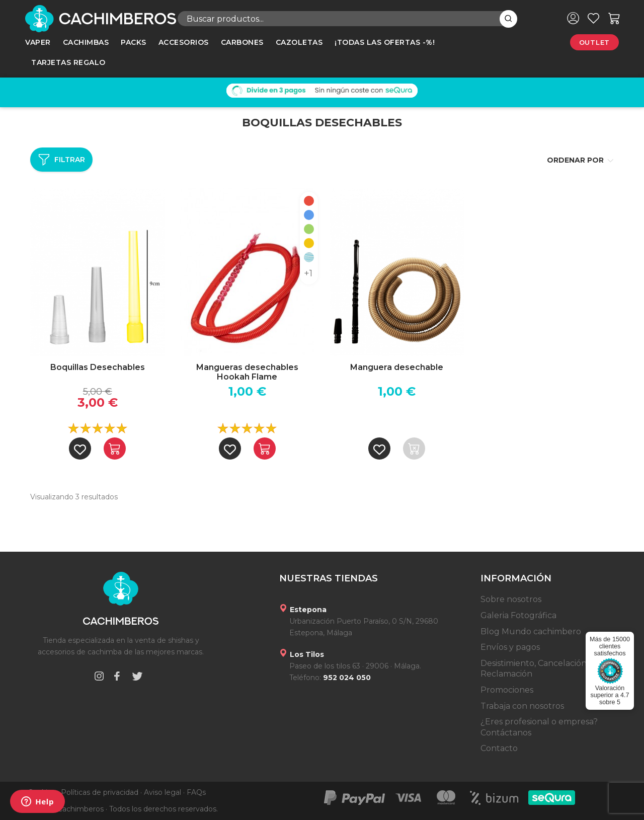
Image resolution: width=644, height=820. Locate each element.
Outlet (594, 42)
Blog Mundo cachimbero (531, 631)
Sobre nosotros (511, 599)
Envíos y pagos (510, 647)
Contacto (499, 748)
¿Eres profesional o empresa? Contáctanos (539, 727)
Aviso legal (163, 792)
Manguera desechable (397, 367)
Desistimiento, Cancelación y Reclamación (537, 669)
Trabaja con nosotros (522, 706)
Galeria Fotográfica (518, 615)
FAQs (196, 792)
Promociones (507, 690)
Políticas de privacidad (100, 792)
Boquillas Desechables (98, 367)
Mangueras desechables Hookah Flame (247, 372)
